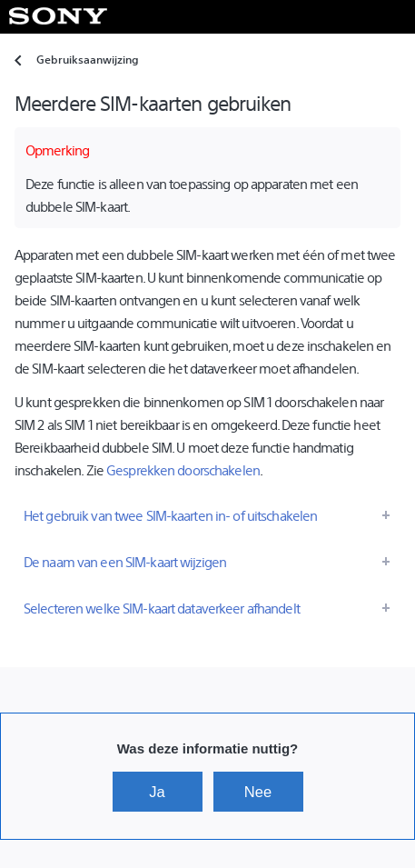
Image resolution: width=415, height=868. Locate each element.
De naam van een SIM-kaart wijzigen (125, 561)
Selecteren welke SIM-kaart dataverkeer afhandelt (162, 608)
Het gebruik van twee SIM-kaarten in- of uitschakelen (170, 515)
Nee (258, 792)
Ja (157, 792)
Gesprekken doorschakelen (183, 469)
